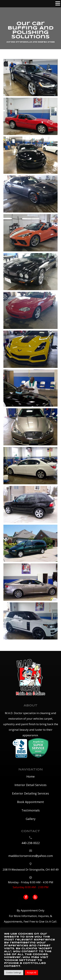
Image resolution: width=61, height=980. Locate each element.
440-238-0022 (31, 843)
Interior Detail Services (30, 785)
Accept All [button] (31, 973)
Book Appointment (30, 802)
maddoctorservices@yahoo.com (31, 856)
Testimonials (31, 810)
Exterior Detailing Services (30, 793)
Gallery (31, 819)
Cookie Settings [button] (14, 973)
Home (30, 776)
